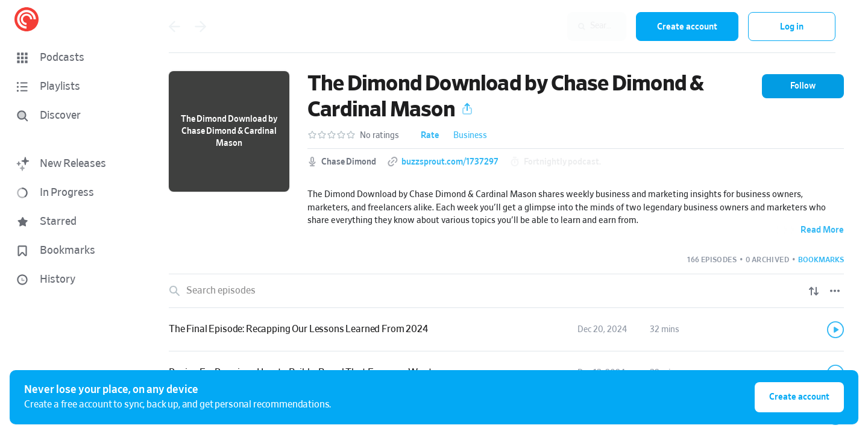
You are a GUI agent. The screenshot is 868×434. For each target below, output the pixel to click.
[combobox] (548, 27)
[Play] (835, 330)
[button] (72, 58)
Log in (792, 27)
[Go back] (174, 27)
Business (470, 136)
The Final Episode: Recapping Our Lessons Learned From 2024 (298, 329)
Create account (687, 27)
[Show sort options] (814, 291)
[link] (506, 330)
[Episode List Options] (835, 291)
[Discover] (70, 116)
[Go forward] (201, 27)
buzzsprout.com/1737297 (450, 162)
